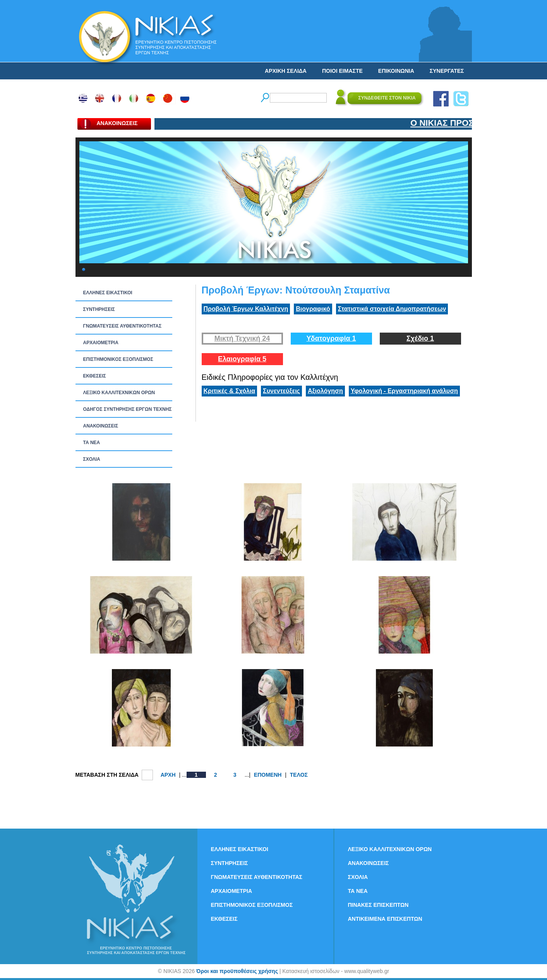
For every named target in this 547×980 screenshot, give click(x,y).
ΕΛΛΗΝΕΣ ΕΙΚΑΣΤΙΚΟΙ (108, 293)
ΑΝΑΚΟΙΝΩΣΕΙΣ (101, 426)
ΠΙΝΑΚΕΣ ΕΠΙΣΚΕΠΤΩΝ (378, 905)
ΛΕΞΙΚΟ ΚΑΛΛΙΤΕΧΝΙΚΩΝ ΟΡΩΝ (119, 393)
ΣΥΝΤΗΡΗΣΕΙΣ (99, 309)
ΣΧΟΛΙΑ (92, 459)
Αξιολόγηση (325, 391)
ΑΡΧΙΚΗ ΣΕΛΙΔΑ (286, 71)
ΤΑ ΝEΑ (92, 443)
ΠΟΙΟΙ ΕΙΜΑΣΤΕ (342, 71)
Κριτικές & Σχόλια (230, 391)
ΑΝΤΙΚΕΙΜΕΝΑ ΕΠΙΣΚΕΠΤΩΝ (385, 919)
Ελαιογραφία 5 (242, 359)
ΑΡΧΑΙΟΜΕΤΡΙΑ (101, 343)
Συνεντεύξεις (281, 391)
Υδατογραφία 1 (331, 338)
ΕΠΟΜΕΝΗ (268, 775)
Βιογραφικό (313, 309)
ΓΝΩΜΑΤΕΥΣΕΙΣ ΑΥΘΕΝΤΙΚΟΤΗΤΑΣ (123, 326)
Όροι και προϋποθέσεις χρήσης (237, 971)
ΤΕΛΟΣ (299, 775)
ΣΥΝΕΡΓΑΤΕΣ (447, 71)
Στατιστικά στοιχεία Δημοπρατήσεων (392, 309)
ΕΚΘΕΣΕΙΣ (95, 376)
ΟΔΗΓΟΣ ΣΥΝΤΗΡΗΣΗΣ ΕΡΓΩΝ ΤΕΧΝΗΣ (128, 409)
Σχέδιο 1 (420, 338)
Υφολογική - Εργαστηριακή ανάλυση (404, 391)
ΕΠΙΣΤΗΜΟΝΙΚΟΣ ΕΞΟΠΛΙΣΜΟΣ (118, 359)
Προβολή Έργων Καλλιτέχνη (246, 309)
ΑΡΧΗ (168, 775)
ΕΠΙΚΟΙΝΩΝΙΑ (396, 71)
